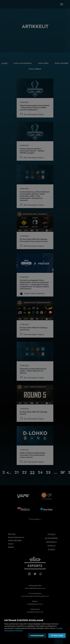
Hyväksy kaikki (57, 636)
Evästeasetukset (37, 636)
